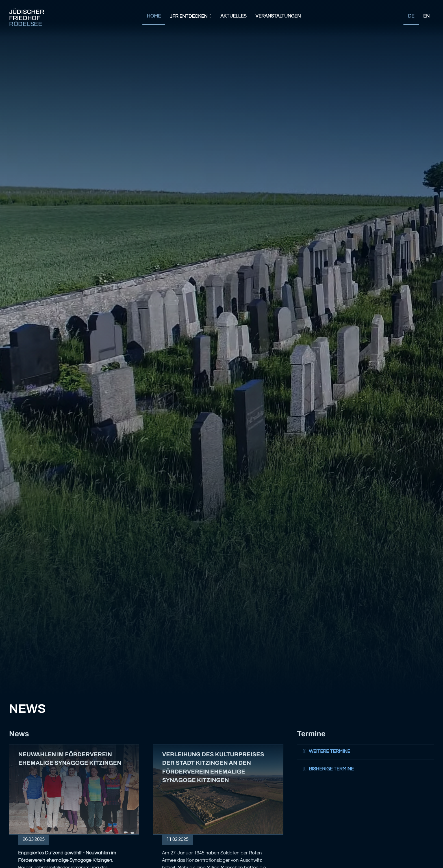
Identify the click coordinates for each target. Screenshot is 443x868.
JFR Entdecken (189, 16)
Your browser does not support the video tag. (221, 347)
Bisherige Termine (328, 769)
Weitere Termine (326, 751)
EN (426, 16)
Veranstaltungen (278, 16)
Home (154, 16)
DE (411, 16)
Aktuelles (233, 16)
